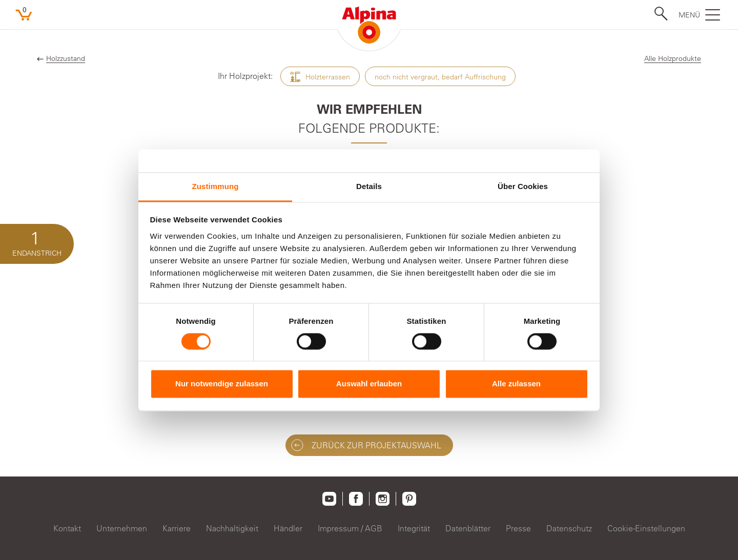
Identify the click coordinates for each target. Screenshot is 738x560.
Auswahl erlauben (369, 384)
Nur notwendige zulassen (222, 384)
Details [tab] (369, 186)
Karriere (177, 528)
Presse (518, 528)
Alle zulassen (516, 384)
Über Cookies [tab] (523, 186)
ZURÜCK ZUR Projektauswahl (366, 445)
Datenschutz (569, 528)
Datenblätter (468, 528)
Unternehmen (122, 528)
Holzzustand (66, 58)
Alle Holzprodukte (673, 58)
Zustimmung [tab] (216, 186)
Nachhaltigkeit (232, 528)
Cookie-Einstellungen (646, 528)
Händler (288, 528)
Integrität (414, 528)
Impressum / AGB (350, 528)
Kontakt (67, 528)
